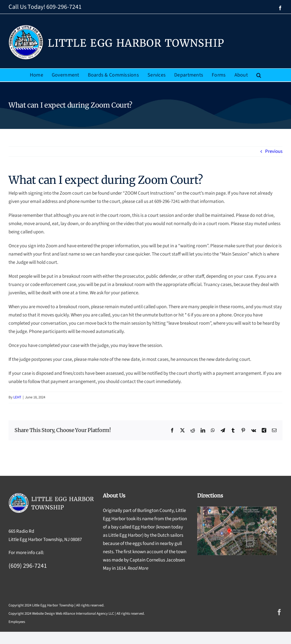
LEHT (17, 397)
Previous (274, 151)
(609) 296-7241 (28, 566)
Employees (17, 622)
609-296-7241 (64, 7)
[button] (259, 75)
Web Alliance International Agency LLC (85, 614)
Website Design (43, 614)
